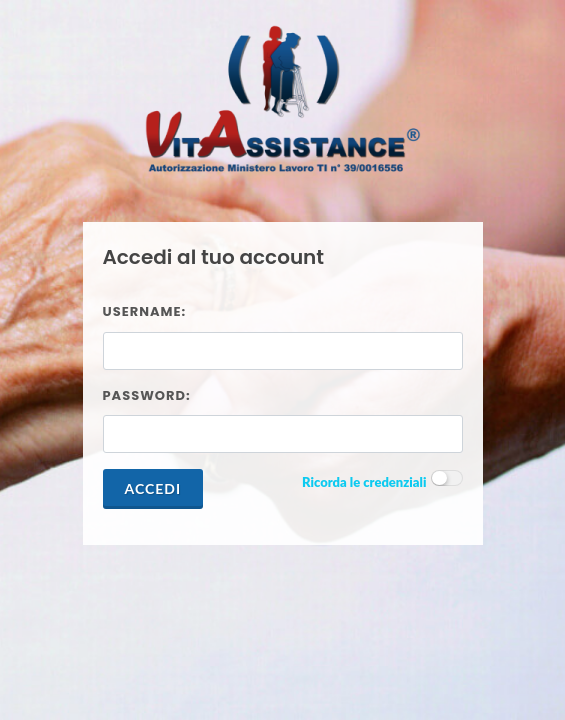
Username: (145, 311)
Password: (147, 395)
